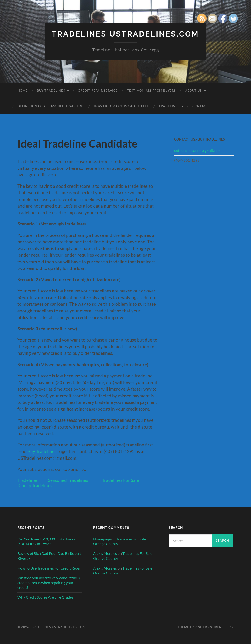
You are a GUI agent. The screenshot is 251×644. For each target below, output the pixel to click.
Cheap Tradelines (35, 485)
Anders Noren (209, 627)
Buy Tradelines (51, 91)
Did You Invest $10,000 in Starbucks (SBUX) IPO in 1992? (46, 541)
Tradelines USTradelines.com (125, 34)
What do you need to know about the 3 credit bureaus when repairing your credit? (49, 583)
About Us (193, 91)
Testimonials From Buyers (151, 91)
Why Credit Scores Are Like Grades (45, 597)
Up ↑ (230, 627)
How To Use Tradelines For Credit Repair (50, 568)
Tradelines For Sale (120, 480)
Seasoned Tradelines (68, 480)
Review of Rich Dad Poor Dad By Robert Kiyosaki (49, 556)
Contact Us (203, 106)
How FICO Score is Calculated (122, 106)
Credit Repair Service (98, 91)
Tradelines (169, 106)
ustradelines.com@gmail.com (197, 150)
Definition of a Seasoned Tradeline (51, 106)
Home (23, 91)
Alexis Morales (105, 553)
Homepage (102, 539)
